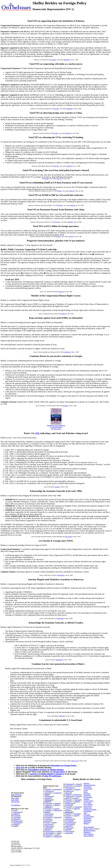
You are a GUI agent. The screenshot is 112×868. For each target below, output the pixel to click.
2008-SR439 (61, 575)
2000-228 (70, 222)
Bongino (48, 821)
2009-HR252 (59, 660)
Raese (67, 830)
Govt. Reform (88, 804)
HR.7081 (56, 109)
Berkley (77, 795)
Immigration (88, 811)
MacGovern (69, 819)
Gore (57, 835)
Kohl (15, 826)
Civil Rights (87, 787)
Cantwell (69, 821)
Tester (48, 837)
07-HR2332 (67, 352)
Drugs (86, 792)
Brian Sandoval (16, 795)
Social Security (89, 817)
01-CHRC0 (63, 314)
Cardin (48, 819)
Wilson (68, 793)
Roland (68, 810)
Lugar (47, 812)
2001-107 (72, 191)
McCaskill (49, 833)
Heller (68, 795)
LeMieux (48, 807)
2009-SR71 (62, 716)
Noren (67, 798)
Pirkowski (57, 810)
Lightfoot (57, 793)
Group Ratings (88, 836)
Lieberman (17, 812)
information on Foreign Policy (63, 766)
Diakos (77, 789)
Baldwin (68, 826)
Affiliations (87, 832)
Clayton (77, 807)
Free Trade (87, 803)
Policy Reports (88, 834)
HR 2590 (46, 179)
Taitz (47, 795)
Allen (76, 816)
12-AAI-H (57, 487)
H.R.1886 (53, 60)
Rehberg (57, 837)
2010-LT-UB (75, 761)
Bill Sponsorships (89, 831)
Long (78, 796)
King (47, 823)
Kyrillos (68, 789)
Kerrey (68, 786)
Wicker (48, 835)
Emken (47, 793)
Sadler (76, 809)
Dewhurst (68, 812)
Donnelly (48, 816)
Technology (87, 820)
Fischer (77, 786)
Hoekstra (48, 828)
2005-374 (68, 133)
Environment (88, 797)
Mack (56, 805)
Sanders (68, 817)
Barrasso (69, 831)
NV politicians (16, 805)
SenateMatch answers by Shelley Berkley (46, 770)
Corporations (88, 789)
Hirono (47, 809)
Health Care (88, 808)
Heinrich (69, 791)
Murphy (48, 798)
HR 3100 (55, 133)
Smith (76, 802)
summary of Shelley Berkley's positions (47, 774)
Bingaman (17, 821)
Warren (57, 817)
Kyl (15, 810)
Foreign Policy (59, 772)
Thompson (69, 824)
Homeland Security (90, 810)
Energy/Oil (87, 796)
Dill (54, 823)
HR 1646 (59, 191)
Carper (48, 803)
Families (86, 799)
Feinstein (49, 791)
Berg (78, 784)
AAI (37, 433)
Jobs (85, 813)
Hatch (68, 814)
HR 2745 (56, 166)
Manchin (69, 828)
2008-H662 (70, 109)
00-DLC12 (61, 292)
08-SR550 (65, 406)
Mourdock (48, 814)
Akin (58, 833)
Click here (20, 768)
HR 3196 (58, 237)
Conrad (16, 817)
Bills (59, 831)
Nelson (16, 819)
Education (87, 794)
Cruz (67, 809)
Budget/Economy (89, 785)
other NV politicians (53, 776)
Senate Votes (88, 829)
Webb (15, 824)
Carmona (57, 789)
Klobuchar (49, 831)
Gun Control (88, 806)
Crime (86, 790)
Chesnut (68, 833)
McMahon (49, 796)
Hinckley (68, 805)
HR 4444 (57, 222)
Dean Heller (15, 798)
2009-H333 (66, 60)
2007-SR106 (69, 537)
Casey (68, 802)
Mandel (77, 800)
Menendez (69, 788)
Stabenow (49, 826)
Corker (68, 807)
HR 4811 (60, 205)
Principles (87, 815)
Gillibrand (69, 796)
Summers (48, 824)
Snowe (16, 816)
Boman (47, 830)
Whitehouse (69, 803)
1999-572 (71, 237)
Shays (47, 802)
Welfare (86, 824)
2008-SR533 (61, 619)
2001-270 (59, 179)
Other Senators (89, 827)
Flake (47, 789)
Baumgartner (70, 823)
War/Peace (87, 822)
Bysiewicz (48, 800)
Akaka (15, 814)
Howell (76, 814)
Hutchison (17, 823)
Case (56, 809)
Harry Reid (15, 800)
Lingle (47, 810)
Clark (75, 798)
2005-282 (69, 166)
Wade (57, 803)
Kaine (68, 816)
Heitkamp (69, 784)
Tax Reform (87, 818)
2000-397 (73, 205)
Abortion (86, 783)
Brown (48, 817)
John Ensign (15, 802)
